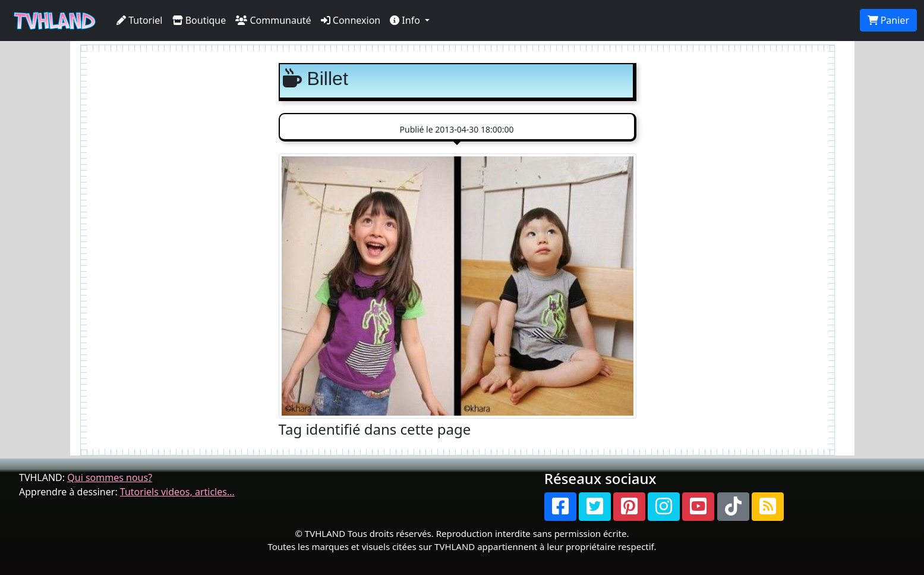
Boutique (199, 20)
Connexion (351, 20)
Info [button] (406, 20)
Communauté (273, 20)
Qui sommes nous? (110, 477)
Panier (888, 20)
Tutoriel (140, 20)
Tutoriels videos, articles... (177, 492)
